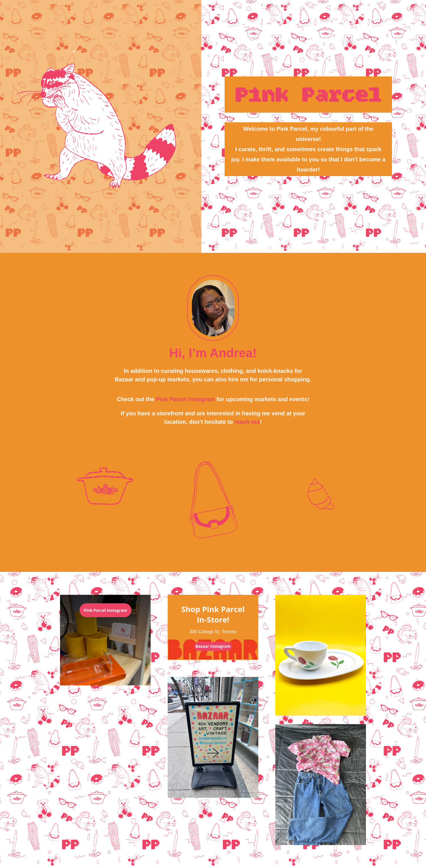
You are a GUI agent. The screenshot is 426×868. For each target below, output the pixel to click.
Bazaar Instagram (213, 646)
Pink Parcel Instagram (185, 399)
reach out (247, 422)
